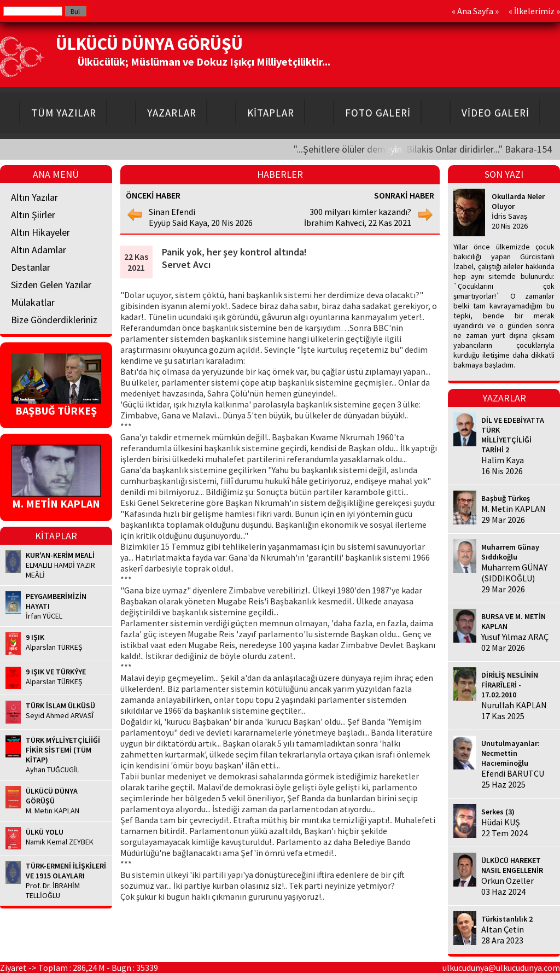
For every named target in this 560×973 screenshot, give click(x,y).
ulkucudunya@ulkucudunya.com (501, 968)
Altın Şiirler (33, 215)
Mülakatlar (33, 302)
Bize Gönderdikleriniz (54, 320)
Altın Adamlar (39, 250)
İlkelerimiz (534, 11)
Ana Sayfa (475, 11)
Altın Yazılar (34, 197)
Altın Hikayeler (40, 232)
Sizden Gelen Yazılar (51, 285)
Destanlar (31, 267)
